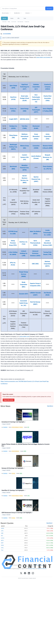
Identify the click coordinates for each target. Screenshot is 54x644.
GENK (21, 518)
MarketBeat (5, 427)
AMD (2, 533)
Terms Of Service (42, 569)
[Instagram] (33, 573)
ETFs (18, 18)
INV (28, 427)
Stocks (12, 18)
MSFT (2, 543)
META (2, 540)
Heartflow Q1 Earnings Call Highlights (13, 490)
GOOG (3, 538)
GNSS (21, 473)
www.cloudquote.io (39, 565)
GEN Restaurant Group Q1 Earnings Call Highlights (17, 513)
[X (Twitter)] (21, 573)
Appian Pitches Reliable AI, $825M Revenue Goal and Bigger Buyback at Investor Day (26, 445)
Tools (25, 18)
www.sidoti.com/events (43, 57)
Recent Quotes (5, 13)
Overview (4, 22)
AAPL (2, 531)
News (9, 22)
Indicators (27, 13)
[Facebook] (25, 573)
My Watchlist (17, 13)
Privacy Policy (32, 569)
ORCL (2, 548)
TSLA (2, 550)
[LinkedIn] (29, 573)
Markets (4, 18)
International (20, 22)
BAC (2, 536)
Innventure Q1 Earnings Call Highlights (14, 422)
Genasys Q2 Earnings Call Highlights (13, 468)
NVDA (2, 545)
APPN (25, 451)
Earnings (21, 427)
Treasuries (27, 22)
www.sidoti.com (25, 337)
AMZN (3, 528)
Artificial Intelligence (15, 427)
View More (50, 406)
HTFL (29, 496)
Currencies (14, 22)
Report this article (9, 400)
